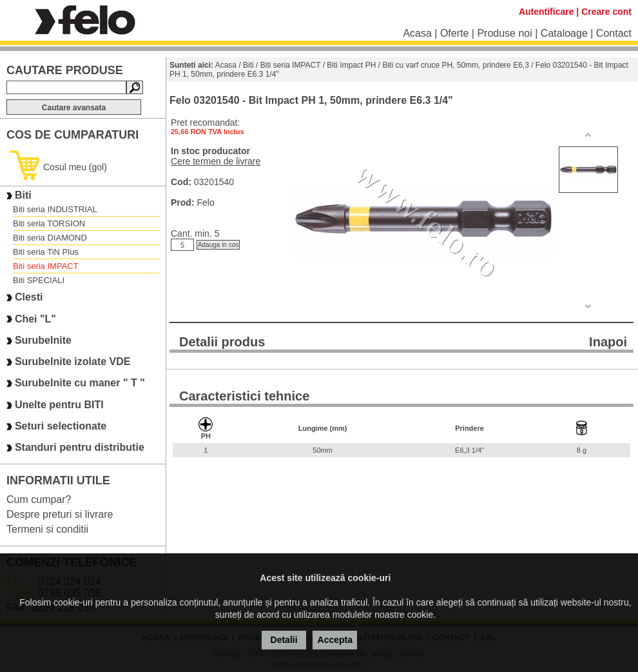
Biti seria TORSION (49, 223)
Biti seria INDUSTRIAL (55, 209)
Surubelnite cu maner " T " (80, 383)
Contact (614, 33)
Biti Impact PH (351, 65)
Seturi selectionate (61, 426)
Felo (205, 203)
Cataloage (564, 33)
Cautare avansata (74, 108)
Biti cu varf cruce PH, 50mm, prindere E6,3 (455, 65)
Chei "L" (35, 319)
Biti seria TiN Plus (46, 252)
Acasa (417, 33)
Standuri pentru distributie (80, 448)
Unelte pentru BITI (59, 405)
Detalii (284, 640)
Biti (23, 195)
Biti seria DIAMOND (50, 238)
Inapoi (608, 342)
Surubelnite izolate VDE (73, 361)
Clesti (29, 298)
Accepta (335, 640)
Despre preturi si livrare (60, 514)
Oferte (454, 33)
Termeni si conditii (47, 529)
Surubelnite (43, 340)
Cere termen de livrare (216, 161)
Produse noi (504, 33)
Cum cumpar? (39, 499)
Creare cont (606, 12)
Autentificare (546, 12)
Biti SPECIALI (39, 280)
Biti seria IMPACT (46, 266)
